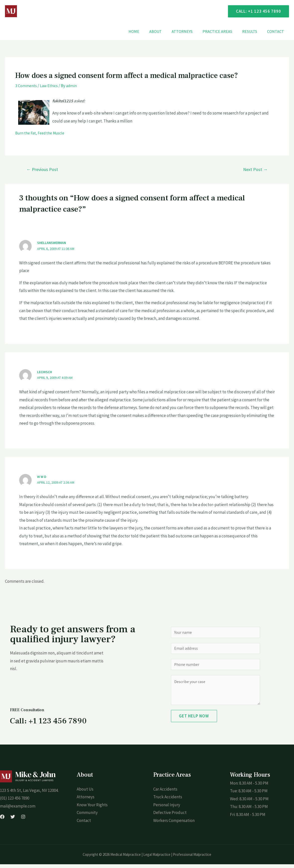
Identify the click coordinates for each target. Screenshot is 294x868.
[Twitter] (13, 820)
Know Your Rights (92, 809)
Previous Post (42, 169)
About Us (85, 793)
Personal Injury (167, 809)
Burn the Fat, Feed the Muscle (42, 133)
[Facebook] (2, 820)
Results (253, 31)
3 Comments (26, 86)
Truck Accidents (168, 801)
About (164, 31)
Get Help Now (194, 720)
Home (145, 31)
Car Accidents (165, 793)
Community (87, 816)
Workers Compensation (174, 824)
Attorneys (189, 31)
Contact (277, 31)
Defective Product (170, 816)
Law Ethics (50, 86)
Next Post (255, 169)
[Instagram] (23, 820)
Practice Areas (222, 31)
